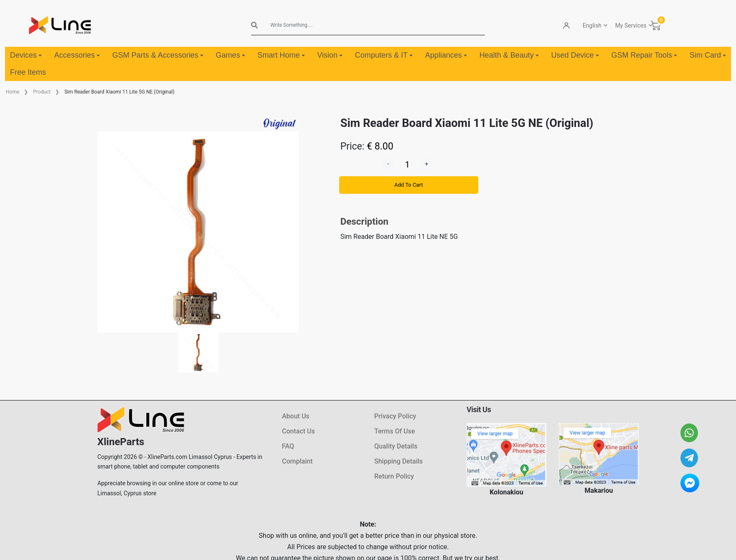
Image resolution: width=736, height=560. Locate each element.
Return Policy (394, 476)
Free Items (28, 72)
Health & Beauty (509, 55)
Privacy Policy (395, 416)
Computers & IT (384, 55)
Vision (330, 55)
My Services (631, 25)
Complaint (297, 461)
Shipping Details (398, 461)
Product (42, 92)
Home (13, 92)
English (592, 25)
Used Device (575, 55)
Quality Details (396, 446)
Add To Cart (409, 185)
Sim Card (708, 55)
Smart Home (281, 55)
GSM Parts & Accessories (158, 55)
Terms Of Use (395, 431)
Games (231, 55)
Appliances (446, 55)
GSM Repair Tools (644, 55)
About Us (296, 416)
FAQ (288, 446)
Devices (26, 55)
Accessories (77, 55)
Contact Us (298, 431)
